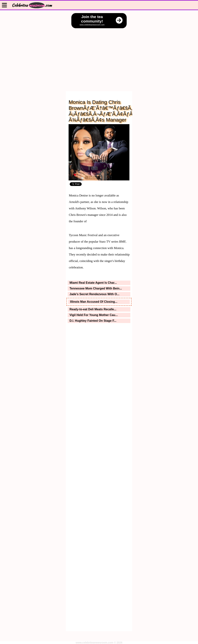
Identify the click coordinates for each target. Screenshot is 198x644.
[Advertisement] (99, 56)
